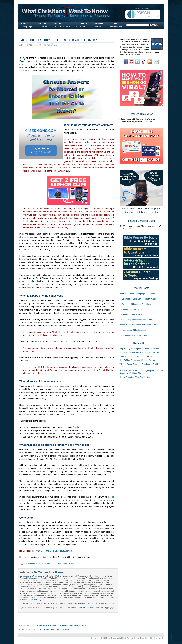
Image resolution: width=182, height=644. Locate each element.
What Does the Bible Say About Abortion (54, 551)
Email (55, 45)
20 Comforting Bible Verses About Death (136, 320)
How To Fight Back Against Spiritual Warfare (138, 360)
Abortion (31, 564)
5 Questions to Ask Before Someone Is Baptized (140, 352)
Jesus (58, 24)
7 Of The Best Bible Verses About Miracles (50, 630)
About (42, 24)
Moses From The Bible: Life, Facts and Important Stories (61, 625)
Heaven (71, 564)
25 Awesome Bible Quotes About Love (135, 304)
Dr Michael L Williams (49, 572)
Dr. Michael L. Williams (32, 45)
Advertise (161, 638)
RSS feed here (87, 607)
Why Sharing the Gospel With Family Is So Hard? (140, 348)
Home (24, 24)
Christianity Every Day (36, 600)
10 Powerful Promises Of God (132, 314)
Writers (99, 24)
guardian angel (26, 281)
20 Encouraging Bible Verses (132, 309)
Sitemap (136, 638)
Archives (82, 24)
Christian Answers (61, 564)
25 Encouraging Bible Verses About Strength (138, 299)
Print (48, 45)
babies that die (47, 564)
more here (136, 55)
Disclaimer (154, 638)
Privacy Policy (145, 638)
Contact (115, 24)
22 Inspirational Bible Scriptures (133, 330)
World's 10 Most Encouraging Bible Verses (137, 294)
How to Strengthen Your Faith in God (135, 377)
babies (38, 564)
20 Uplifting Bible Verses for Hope (133, 335)
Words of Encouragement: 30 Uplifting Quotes (139, 325)
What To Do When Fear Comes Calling (136, 356)
